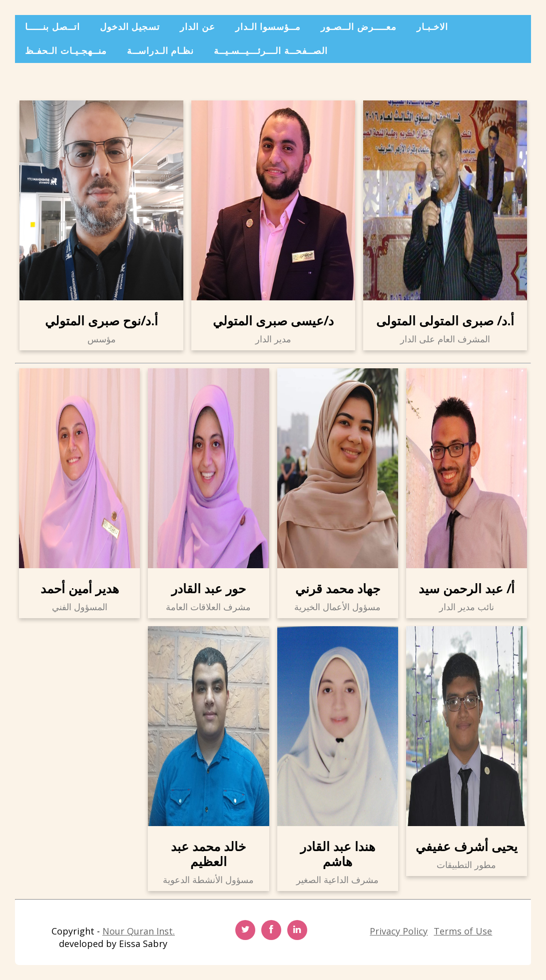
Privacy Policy (399, 931)
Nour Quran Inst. (139, 931)
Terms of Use (463, 931)
